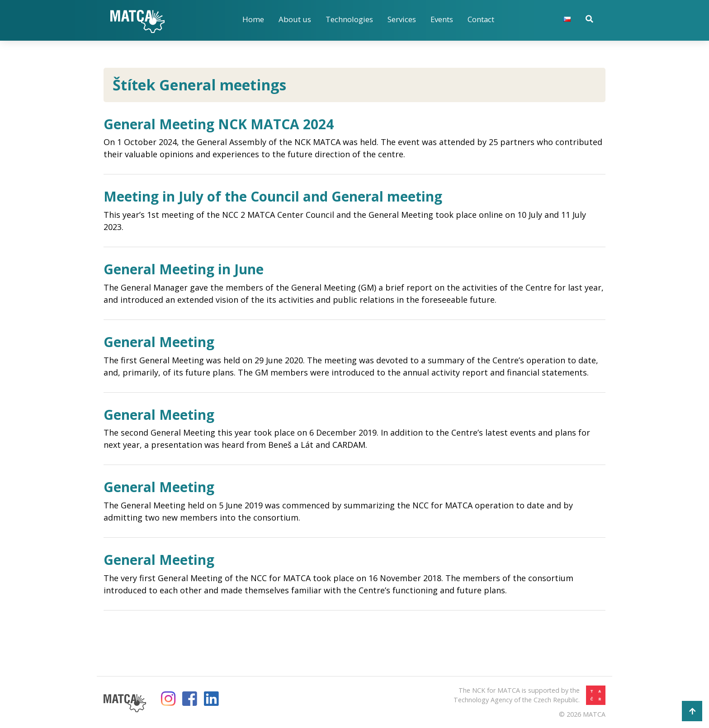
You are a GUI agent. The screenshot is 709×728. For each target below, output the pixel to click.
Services (402, 19)
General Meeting (161, 342)
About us (295, 19)
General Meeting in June (187, 269)
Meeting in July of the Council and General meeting (279, 196)
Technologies (349, 19)
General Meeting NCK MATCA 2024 (222, 124)
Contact (482, 19)
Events (442, 19)
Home (253, 19)
